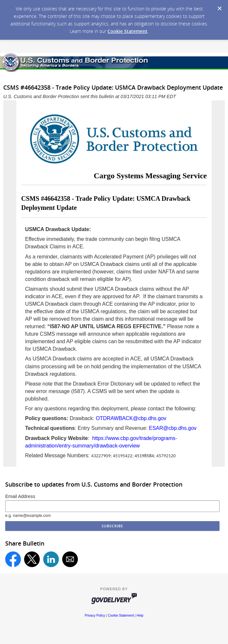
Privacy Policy (95, 615)
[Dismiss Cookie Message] (220, 8)
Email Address (20, 496)
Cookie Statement (128, 31)
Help (140, 615)
